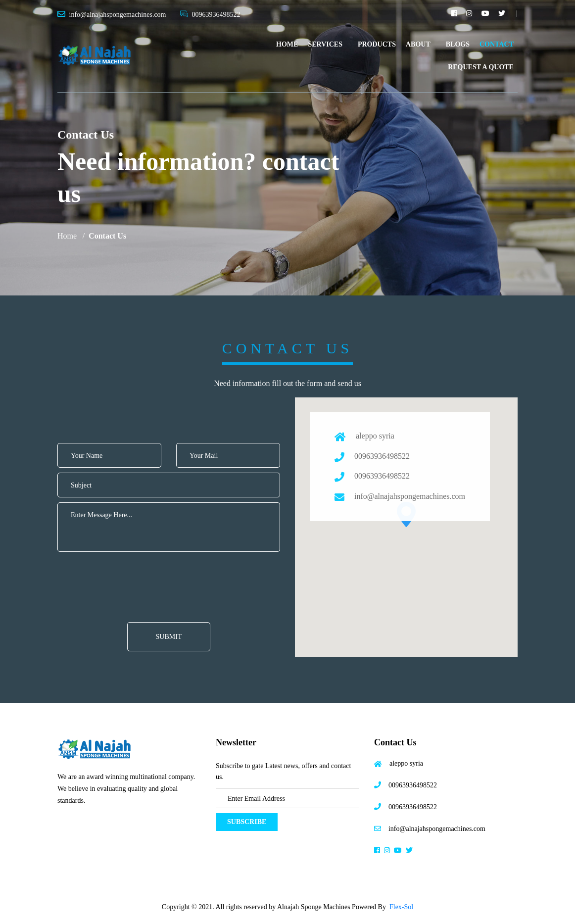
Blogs (458, 44)
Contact (497, 44)
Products (377, 44)
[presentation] (140, 571)
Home (287, 44)
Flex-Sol (401, 907)
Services (325, 44)
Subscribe (247, 822)
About (418, 44)
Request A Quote (481, 67)
